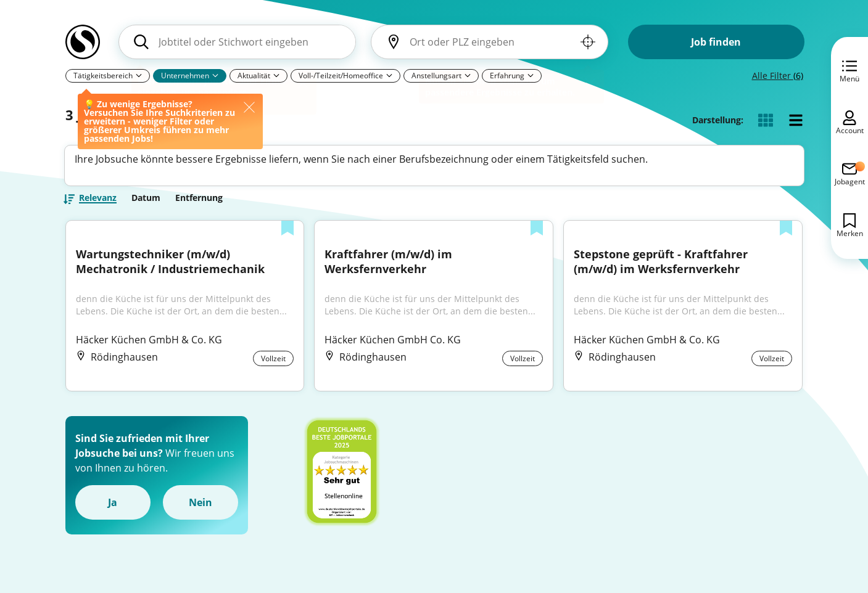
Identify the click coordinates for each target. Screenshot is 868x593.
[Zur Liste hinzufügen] (287, 234)
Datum (146, 202)
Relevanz (98, 203)
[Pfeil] (389, 75)
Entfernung (199, 202)
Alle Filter (778, 76)
